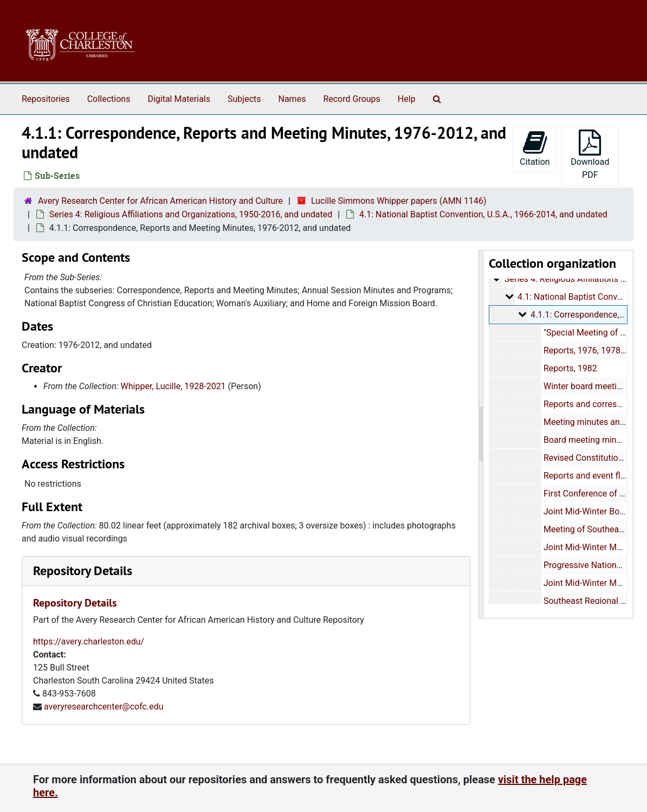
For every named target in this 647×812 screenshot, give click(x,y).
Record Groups (351, 99)
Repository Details (83, 571)
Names (292, 99)
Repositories (46, 99)
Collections (109, 99)
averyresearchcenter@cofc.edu (104, 707)
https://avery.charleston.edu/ (89, 642)
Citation (535, 148)
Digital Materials (179, 99)
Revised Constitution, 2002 (595, 458)
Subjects (244, 99)
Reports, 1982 (570, 368)
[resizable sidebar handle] (481, 434)
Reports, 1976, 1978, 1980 (594, 350)
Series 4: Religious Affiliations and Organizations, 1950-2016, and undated (191, 214)
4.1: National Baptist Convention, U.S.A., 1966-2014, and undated (483, 214)
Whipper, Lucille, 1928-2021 (173, 386)
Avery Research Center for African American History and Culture (160, 201)
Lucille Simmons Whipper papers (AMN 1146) (399, 201)
